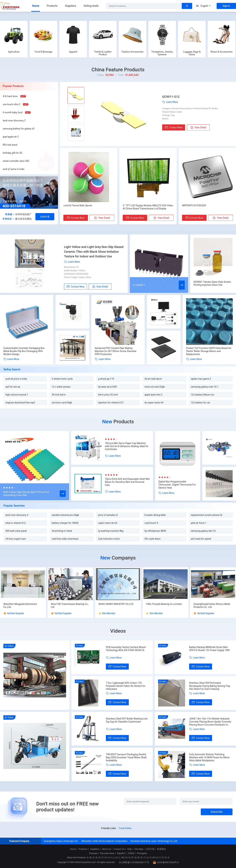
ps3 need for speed (201, 539)
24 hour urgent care (16, 539)
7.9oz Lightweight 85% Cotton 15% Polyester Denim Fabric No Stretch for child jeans (126, 686)
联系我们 (162, 849)
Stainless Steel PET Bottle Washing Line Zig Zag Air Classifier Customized (127, 720)
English (203, 6)
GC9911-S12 (171, 97)
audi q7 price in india (13, 169)
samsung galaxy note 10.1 (205, 387)
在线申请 (45, 217)
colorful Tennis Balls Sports (78, 205)
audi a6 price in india (16, 379)
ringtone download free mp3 (20, 403)
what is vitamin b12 (16, 523)
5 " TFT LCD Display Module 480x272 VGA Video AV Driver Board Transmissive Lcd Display (148, 207)
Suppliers (70, 6)
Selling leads (91, 6)
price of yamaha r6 (108, 515)
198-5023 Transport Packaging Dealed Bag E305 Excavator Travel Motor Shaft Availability (126, 757)
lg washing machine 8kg (111, 531)
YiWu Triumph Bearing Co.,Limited (164, 604)
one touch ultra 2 (11, 104)
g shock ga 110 (106, 379)
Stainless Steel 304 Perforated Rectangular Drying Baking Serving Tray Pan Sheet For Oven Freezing (210, 686)
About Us (106, 849)
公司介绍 (150, 849)
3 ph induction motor (109, 539)
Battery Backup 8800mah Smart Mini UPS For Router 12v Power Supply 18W (209, 649)
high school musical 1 (17, 395)
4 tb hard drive (10, 96)
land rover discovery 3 (17, 515)
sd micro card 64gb (62, 403)
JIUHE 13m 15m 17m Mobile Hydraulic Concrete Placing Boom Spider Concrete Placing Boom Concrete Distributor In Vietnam (210, 722)
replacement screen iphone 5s (207, 515)
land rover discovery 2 (14, 121)
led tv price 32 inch (108, 395)
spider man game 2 (201, 379)
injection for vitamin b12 (111, 403)
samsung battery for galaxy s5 (19, 129)
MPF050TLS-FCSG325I (194, 205)
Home (36, 6)
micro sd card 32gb (155, 387)
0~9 (167, 857)
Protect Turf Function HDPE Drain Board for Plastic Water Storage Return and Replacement (209, 351)
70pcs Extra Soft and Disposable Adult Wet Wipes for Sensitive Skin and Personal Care (127, 482)
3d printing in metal (62, 531)
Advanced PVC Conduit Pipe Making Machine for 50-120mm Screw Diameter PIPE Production (116, 351)
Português (142, 853)
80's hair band (10, 145)
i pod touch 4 (151, 523)
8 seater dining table (155, 515)
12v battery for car (200, 403)
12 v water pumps (61, 387)
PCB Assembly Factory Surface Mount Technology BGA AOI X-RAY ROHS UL (126, 649)
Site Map (139, 849)
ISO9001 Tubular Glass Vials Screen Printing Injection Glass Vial (212, 283)
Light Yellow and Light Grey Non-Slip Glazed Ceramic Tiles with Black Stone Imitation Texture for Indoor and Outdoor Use (94, 252)
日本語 (131, 853)
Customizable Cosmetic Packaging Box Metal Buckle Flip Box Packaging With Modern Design (24, 351)
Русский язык (107, 853)
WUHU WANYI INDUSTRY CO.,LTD (116, 604)
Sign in (226, 6)
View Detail (198, 127)
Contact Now (174, 127)
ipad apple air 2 (11, 137)
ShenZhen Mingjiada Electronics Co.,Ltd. (20, 606)
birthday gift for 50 (12, 153)
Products (52, 6)
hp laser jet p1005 (107, 387)
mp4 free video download (65, 539)
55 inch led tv (59, 395)
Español (121, 853)
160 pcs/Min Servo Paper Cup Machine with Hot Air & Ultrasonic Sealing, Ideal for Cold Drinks (127, 446)
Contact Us (119, 849)
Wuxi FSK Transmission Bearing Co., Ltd (70, 606)
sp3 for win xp (13, 387)
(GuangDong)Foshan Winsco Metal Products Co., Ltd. (212, 606)
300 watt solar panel (16, 531)
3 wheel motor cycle (62, 379)
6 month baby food (13, 112)
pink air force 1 (199, 523)
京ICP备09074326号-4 (166, 862)
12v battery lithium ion (202, 395)
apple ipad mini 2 (153, 395)
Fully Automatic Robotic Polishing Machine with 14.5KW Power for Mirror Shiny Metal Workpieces (209, 757)
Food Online (125, 828)
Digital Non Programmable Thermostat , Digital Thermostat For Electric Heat (177, 485)
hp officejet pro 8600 (155, 531)
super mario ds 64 (108, 523)
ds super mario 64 (154, 403)
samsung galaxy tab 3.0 (203, 531)
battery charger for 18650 (65, 523)
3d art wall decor (153, 379)
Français (93, 853)
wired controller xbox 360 (16, 161)
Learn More (170, 102)
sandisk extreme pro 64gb (65, 515)
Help (129, 849)
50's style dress (152, 539)
